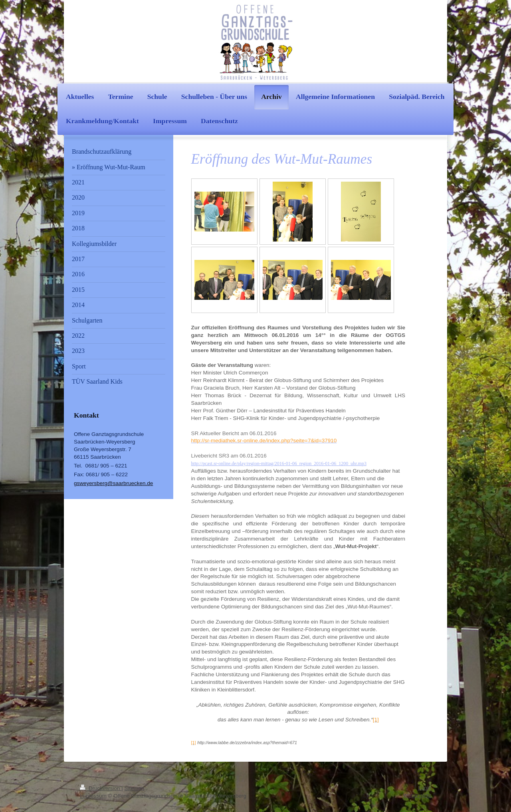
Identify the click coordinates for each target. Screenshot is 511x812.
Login (425, 788)
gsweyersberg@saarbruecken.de (113, 483)
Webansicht (417, 795)
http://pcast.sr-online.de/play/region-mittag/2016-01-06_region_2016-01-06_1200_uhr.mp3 (279, 463)
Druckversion (101, 788)
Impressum (93, 796)
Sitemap (135, 788)
